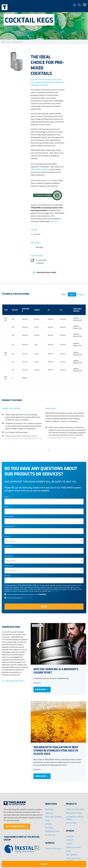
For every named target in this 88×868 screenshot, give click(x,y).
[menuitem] (79, 5)
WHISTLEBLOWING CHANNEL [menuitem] (73, 858)
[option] (15, 62)
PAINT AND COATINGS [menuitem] (54, 816)
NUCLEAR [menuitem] (49, 827)
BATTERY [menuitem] (49, 823)
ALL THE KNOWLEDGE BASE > (13, 681)
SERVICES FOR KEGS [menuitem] (53, 847)
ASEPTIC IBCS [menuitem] (71, 822)
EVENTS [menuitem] (69, 843)
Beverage (37, 682)
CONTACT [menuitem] (69, 839)
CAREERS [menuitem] (70, 835)
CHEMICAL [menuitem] (49, 812)
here (48, 180)
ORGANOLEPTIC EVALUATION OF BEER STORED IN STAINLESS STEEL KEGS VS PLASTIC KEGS (56, 749)
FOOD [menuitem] (47, 819)
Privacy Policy (55, 591)
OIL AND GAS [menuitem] (50, 834)
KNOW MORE (42, 689)
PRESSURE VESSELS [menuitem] (74, 812)
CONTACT (44, 864)
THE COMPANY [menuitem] (72, 854)
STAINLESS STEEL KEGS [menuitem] (75, 808)
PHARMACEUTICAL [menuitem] (52, 830)
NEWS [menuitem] (68, 850)
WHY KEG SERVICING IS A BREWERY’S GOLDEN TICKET (56, 670)
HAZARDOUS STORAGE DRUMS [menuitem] (75, 817)
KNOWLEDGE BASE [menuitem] (73, 846)
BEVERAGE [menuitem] (49, 808)
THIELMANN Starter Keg (40, 169)
